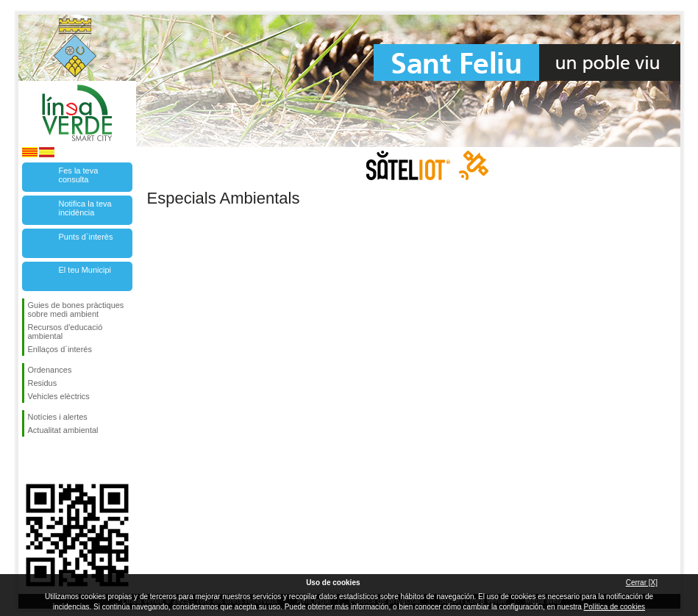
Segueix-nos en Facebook (31, 460)
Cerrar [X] (642, 583)
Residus (43, 383)
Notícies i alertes (58, 417)
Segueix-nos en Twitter (55, 460)
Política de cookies (615, 607)
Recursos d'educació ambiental (65, 332)
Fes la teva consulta (79, 175)
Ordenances (50, 370)
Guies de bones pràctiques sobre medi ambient (76, 309)
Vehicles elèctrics (59, 396)
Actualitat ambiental (63, 430)
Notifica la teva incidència (85, 208)
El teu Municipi (85, 270)
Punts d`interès (86, 237)
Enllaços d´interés (60, 349)
